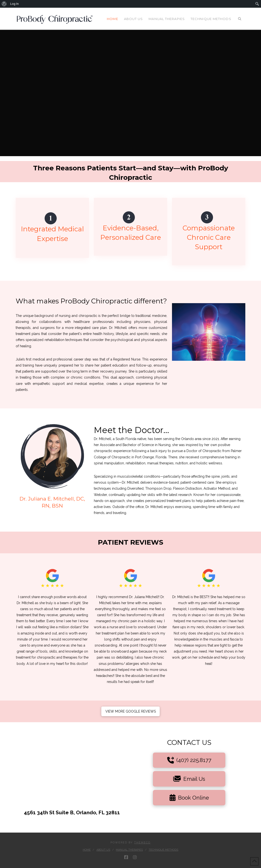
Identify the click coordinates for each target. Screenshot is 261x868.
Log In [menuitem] (14, 4)
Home (87, 850)
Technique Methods (163, 850)
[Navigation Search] (240, 19)
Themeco (142, 843)
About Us (103, 850)
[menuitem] (4, 4)
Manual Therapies (129, 850)
